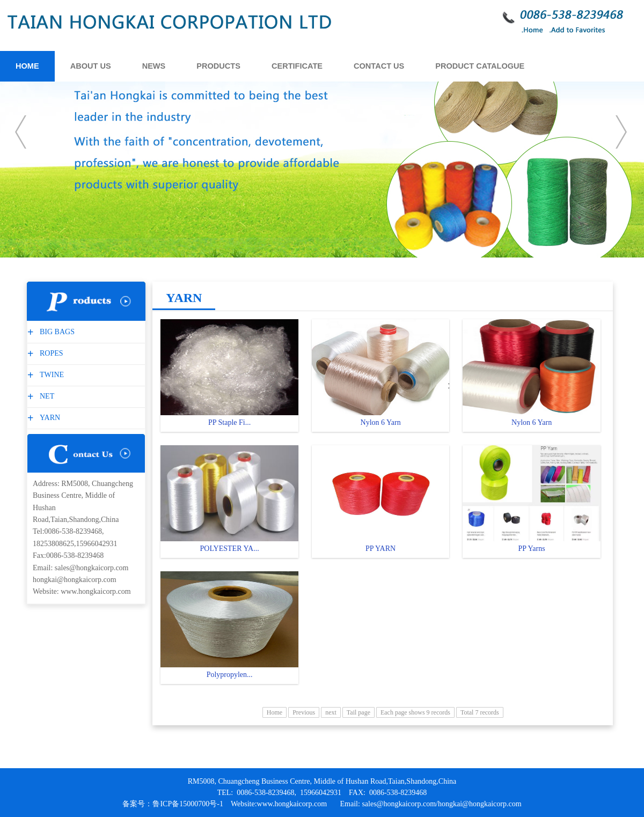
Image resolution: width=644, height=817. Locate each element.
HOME (27, 66)
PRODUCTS (218, 66)
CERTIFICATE (297, 66)
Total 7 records (480, 712)
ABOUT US (91, 66)
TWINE (50, 375)
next (622, 132)
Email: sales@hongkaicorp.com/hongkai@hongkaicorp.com (431, 804)
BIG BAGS (56, 332)
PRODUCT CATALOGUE (480, 66)
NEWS (154, 66)
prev (22, 132)
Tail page (358, 712)
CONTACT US (379, 66)
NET (46, 396)
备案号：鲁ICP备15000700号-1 (173, 804)
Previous (304, 712)
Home (275, 712)
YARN (49, 418)
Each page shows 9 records (415, 712)
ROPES (50, 353)
